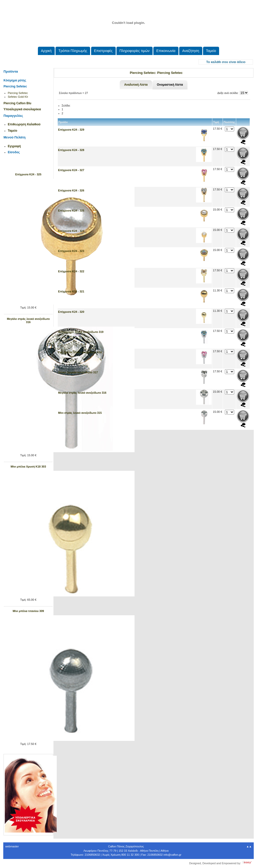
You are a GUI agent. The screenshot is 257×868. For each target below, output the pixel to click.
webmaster (12, 846)
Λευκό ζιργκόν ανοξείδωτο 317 (78, 372)
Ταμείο (211, 51)
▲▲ (249, 846)
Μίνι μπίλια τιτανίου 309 (28, 611)
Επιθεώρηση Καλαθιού (24, 124)
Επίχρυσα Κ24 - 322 (71, 271)
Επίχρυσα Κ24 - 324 (71, 231)
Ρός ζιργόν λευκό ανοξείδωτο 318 (80, 352)
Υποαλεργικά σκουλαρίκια (22, 109)
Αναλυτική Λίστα (136, 85)
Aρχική (46, 51)
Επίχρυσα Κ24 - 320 (71, 312)
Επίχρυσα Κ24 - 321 (71, 291)
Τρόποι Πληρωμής (73, 51)
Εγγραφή (14, 146)
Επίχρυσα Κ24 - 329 (71, 130)
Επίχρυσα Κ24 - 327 (71, 170)
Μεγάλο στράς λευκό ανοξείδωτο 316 (28, 320)
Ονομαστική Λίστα (170, 85)
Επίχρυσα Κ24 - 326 (71, 190)
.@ (172, 855)
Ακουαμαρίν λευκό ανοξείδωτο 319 (81, 332)
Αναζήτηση (191, 51)
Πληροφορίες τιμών (135, 51)
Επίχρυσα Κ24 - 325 (28, 174)
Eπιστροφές (103, 51)
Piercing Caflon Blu (17, 103)
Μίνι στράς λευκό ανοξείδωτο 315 (80, 413)
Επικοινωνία (166, 51)
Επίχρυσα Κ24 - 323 (71, 251)
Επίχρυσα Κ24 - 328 (71, 150)
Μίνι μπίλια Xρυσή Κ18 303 (28, 467)
